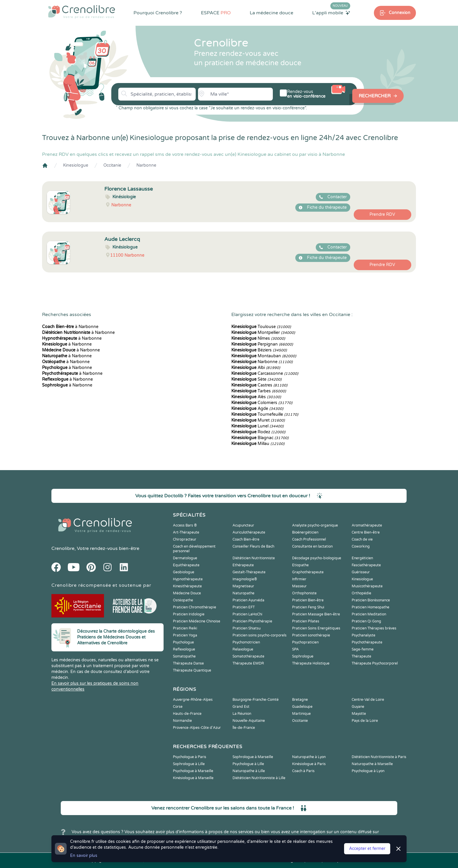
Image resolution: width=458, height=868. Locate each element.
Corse (178, 707)
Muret (258, 420)
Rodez (258, 432)
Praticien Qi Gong (366, 621)
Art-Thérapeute (186, 532)
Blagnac (260, 438)
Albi (256, 368)
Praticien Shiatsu (247, 628)
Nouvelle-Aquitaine (249, 721)
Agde (257, 409)
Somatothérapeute (248, 656)
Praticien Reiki (185, 628)
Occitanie (112, 165)
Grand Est (241, 707)
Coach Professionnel (309, 539)
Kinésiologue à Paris (309, 764)
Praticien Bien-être (308, 600)
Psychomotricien (246, 642)
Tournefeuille (265, 414)
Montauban (264, 356)
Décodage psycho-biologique (317, 558)
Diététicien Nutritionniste (254, 558)
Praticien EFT (244, 607)
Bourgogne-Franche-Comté (256, 700)
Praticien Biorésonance (371, 600)
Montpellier (263, 333)
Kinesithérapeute (187, 586)
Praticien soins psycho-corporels (260, 635)
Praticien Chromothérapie (195, 607)
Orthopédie (361, 593)
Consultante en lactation (312, 546)
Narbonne (146, 165)
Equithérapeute (186, 565)
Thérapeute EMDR (248, 663)
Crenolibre (63, 548)
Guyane (358, 707)
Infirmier (299, 579)
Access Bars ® (185, 525)
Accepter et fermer (367, 849)
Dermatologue (185, 558)
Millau (258, 444)
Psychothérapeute (367, 642)
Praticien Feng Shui (308, 607)
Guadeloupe (302, 707)
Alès (256, 397)
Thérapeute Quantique (192, 670)
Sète (256, 379)
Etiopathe (300, 565)
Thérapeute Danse (188, 663)
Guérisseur (361, 572)
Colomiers (262, 403)
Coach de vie (362, 539)
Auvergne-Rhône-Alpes (193, 700)
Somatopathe (184, 656)
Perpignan (262, 344)
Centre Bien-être (366, 532)
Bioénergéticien (305, 532)
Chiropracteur (185, 539)
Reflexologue (184, 649)
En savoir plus (84, 856)
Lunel (257, 426)
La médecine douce (271, 13)
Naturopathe (243, 593)
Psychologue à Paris (190, 757)
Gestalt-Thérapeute (249, 572)
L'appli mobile (331, 13)
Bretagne (300, 700)
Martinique (301, 714)
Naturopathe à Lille (249, 771)
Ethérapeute (243, 565)
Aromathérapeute (367, 525)
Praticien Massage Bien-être (316, 614)
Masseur (299, 586)
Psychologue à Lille (248, 764)
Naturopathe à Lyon (309, 757)
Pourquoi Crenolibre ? (158, 13)
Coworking (361, 546)
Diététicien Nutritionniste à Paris (379, 757)
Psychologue (183, 642)
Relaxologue (243, 649)
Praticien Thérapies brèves (374, 628)
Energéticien (362, 558)
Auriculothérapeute (249, 532)
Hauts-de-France (187, 714)
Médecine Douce (187, 593)
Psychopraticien (305, 642)
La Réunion (242, 714)
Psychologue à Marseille (193, 771)
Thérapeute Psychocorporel (375, 663)
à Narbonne (70, 327)
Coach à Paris (303, 771)
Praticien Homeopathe (371, 607)
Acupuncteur (243, 525)
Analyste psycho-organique (315, 525)
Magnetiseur (243, 586)
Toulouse (261, 327)
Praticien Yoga (185, 635)
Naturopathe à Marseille (372, 764)
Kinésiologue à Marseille (193, 778)
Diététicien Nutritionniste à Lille (259, 778)
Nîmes (258, 338)
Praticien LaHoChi (247, 614)
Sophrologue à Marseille (253, 757)
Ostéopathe (183, 600)
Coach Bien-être (246, 539)
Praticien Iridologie (189, 614)
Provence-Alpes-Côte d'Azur (197, 728)
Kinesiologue (76, 165)
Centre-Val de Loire (368, 700)
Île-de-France (244, 728)
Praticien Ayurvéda (248, 600)
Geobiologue (184, 572)
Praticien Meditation (369, 614)
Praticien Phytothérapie (252, 621)
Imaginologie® (245, 579)
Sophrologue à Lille (189, 764)
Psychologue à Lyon (368, 771)
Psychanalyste (364, 635)
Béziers (259, 350)
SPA (295, 649)
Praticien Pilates (306, 621)
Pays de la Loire (365, 721)
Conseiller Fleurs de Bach (253, 546)
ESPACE (216, 13)
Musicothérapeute (367, 586)
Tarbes (259, 391)
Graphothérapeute (308, 572)
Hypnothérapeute (188, 579)
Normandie (182, 721)
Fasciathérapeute (366, 565)
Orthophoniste (304, 593)
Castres (259, 385)
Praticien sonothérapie (311, 635)
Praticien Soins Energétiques (316, 628)
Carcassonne (265, 373)
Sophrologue (303, 656)
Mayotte (359, 714)
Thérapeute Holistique (311, 663)
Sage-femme (363, 649)
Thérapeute (361, 656)
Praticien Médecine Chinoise (197, 621)
